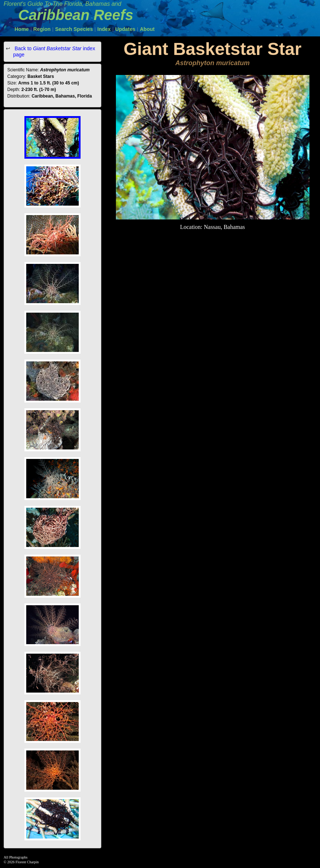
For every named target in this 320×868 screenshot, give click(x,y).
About (147, 29)
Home (22, 29)
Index (104, 29)
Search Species (74, 29)
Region (42, 29)
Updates (125, 29)
